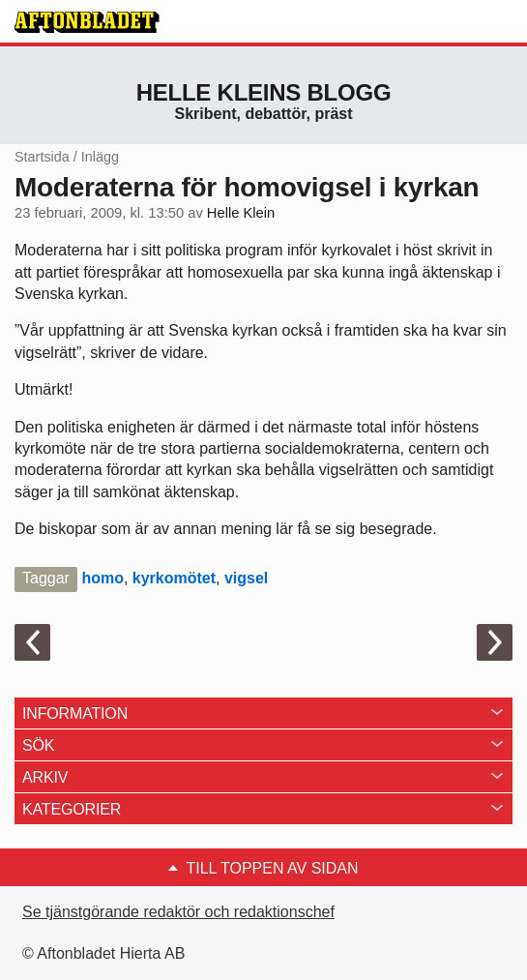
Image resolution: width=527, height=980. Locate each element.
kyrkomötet (174, 578)
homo (102, 578)
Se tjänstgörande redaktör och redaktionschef (178, 912)
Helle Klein (241, 213)
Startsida (42, 157)
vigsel (246, 578)
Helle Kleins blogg (264, 92)
